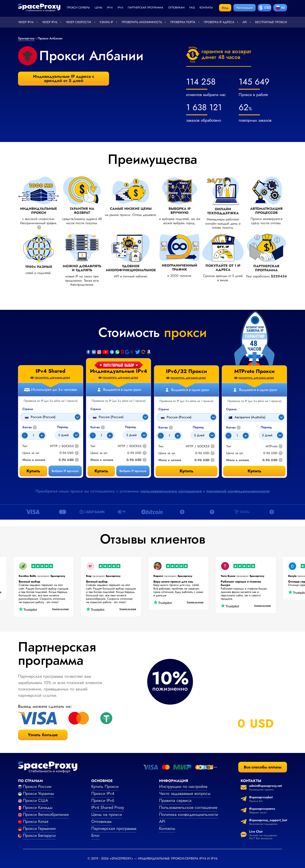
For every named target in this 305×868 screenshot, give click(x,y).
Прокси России (37, 787)
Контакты (206, 8)
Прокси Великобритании (46, 814)
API (245, 22)
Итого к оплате (102, 460)
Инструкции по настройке (183, 787)
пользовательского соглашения (171, 491)
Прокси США (35, 801)
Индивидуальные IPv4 (119, 371)
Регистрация (245, 8)
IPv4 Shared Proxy (108, 807)
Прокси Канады (38, 807)
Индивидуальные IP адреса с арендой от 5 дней (64, 79)
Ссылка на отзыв (55, 609)
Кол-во (98, 427)
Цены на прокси (107, 814)
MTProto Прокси (254, 371)
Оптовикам (176, 8)
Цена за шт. (99, 453)
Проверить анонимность (142, 22)
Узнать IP (106, 22)
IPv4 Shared (51, 371)
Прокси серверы (78, 8)
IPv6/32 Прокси (186, 371)
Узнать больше (43, 735)
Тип (93, 446)
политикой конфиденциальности (238, 491)
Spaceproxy (26, 38)
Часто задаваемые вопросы (185, 794)
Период (131, 427)
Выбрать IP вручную (133, 471)
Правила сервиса (175, 801)
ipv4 (110, 8)
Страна (96, 409)
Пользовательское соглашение (188, 807)
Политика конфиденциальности (189, 814)
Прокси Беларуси (39, 835)
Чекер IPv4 (26, 22)
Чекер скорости (78, 22)
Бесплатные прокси (271, 22)
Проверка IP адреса (219, 22)
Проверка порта (183, 22)
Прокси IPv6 (103, 801)
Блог (96, 835)
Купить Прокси (105, 787)
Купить (101, 471)
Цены (98, 8)
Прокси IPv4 (103, 794)
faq (192, 8)
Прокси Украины (38, 794)
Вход (225, 8)
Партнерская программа (146, 8)
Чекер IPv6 (50, 22)
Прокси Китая (36, 821)
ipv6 (120, 8)
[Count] (101, 435)
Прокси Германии (39, 828)
